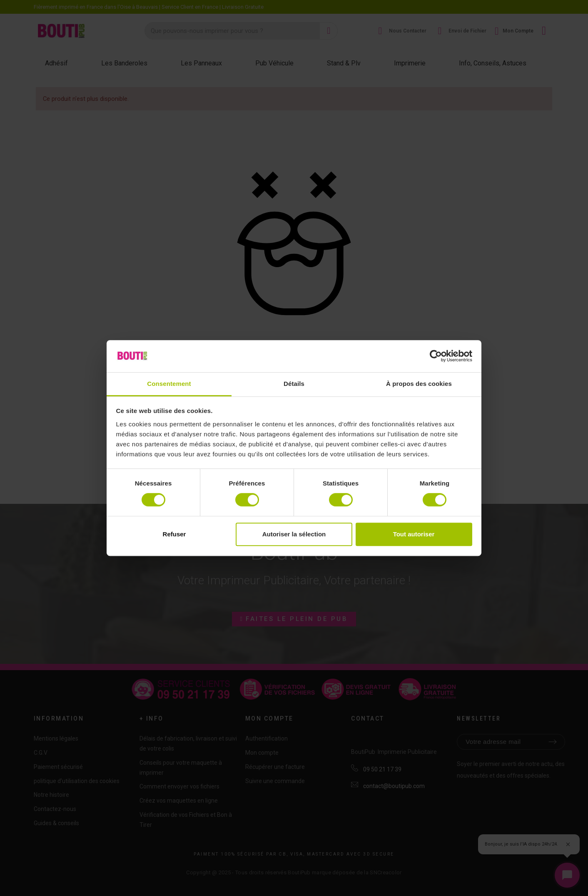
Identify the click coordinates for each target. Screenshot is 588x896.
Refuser (174, 534)
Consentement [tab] (169, 384)
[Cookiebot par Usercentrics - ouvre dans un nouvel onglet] (436, 356)
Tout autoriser (414, 534)
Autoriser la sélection (294, 534)
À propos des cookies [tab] (419, 384)
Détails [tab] (294, 384)
